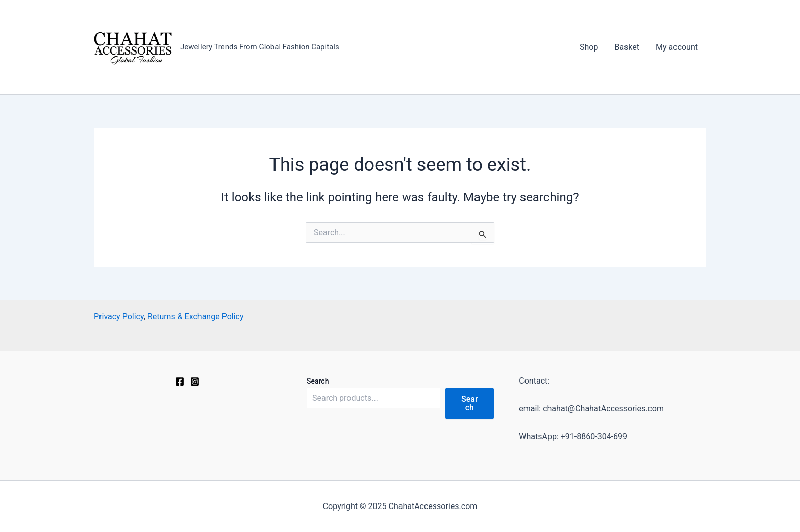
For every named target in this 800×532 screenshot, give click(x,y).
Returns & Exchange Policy (196, 316)
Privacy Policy (119, 316)
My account (677, 47)
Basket (627, 47)
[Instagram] (195, 382)
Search (318, 381)
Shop (589, 47)
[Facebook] (180, 382)
